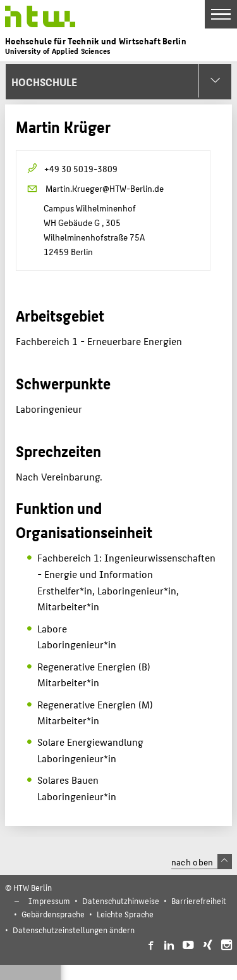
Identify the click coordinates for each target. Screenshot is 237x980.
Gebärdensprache (53, 914)
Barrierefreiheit (199, 901)
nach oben (202, 862)
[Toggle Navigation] (221, 14)
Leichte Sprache (125, 914)
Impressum (49, 901)
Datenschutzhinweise (121, 901)
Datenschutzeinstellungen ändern (74, 930)
